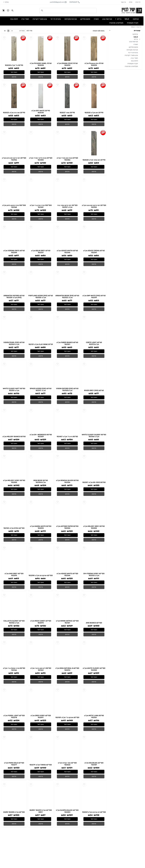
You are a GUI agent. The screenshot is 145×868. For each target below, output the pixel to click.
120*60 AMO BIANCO (94, 623)
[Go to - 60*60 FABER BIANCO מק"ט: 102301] (67, 328)
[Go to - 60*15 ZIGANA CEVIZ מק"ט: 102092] (67, 49)
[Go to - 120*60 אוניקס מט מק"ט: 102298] (41, 559)
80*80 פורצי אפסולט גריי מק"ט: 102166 (14, 669)
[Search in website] (13, 11)
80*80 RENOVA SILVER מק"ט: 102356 (67, 481)
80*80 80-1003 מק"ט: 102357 (94, 482)
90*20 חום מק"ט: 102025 (94, 113)
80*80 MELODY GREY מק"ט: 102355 (94, 527)
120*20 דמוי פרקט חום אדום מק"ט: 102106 (14, 159)
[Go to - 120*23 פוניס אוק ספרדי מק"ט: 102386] (67, 143)
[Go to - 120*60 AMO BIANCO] (94, 606)
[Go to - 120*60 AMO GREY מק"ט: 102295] (14, 559)
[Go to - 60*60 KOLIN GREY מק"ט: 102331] (41, 237)
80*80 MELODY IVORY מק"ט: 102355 (14, 481)
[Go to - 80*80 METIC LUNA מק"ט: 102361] (94, 701)
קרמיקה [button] (136, 19)
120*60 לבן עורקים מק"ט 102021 (94, 812)
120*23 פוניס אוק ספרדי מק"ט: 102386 (67, 159)
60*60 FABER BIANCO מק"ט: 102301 (67, 343)
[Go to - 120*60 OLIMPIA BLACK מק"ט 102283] (67, 795)
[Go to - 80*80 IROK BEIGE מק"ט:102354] (41, 466)
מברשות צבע (134, 42)
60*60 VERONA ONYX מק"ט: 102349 (14, 252)
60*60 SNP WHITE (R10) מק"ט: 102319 (94, 297)
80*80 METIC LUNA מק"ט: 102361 (94, 716)
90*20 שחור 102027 (67, 113)
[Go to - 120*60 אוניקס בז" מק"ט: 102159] (67, 701)
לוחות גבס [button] (14, 19)
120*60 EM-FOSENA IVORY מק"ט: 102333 (94, 575)
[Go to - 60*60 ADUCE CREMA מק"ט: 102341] (94, 237)
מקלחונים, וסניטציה (131, 66)
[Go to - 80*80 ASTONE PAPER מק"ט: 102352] (67, 512)
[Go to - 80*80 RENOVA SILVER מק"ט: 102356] (67, 466)
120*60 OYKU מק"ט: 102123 (14, 528)
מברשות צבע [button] (107, 19)
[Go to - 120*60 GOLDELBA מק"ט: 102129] (94, 748)
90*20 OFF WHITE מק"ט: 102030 (41, 112)
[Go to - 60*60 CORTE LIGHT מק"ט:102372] (94, 328)
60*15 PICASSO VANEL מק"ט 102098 (41, 64)
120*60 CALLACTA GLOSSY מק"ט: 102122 (14, 622)
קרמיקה (135, 34)
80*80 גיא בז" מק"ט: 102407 (67, 437)
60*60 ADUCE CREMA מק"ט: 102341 (94, 252)
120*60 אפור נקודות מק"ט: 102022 (67, 764)
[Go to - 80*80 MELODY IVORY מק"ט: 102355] (14, 466)
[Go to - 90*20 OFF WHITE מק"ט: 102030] (41, 96)
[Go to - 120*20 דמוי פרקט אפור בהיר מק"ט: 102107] (67, 191)
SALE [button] (127, 19)
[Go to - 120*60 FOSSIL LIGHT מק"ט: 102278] (14, 701)
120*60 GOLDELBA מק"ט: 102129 (94, 764)
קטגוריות (137, 31)
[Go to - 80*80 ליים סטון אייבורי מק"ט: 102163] (41, 653)
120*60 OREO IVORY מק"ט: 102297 (41, 716)
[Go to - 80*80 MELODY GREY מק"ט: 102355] (94, 512)
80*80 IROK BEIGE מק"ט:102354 (41, 481)
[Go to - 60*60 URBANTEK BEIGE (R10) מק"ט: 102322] (67, 282)
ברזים (136, 39)
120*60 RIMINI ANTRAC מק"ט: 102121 (67, 622)
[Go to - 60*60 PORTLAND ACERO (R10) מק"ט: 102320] (41, 282)
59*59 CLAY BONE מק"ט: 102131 (41, 344)
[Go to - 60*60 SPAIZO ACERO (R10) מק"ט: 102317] (41, 374)
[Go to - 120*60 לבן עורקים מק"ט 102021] (94, 795)
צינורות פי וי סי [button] (56, 19)
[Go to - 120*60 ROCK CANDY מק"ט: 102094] (41, 606)
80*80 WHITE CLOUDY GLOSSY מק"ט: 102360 (94, 436)
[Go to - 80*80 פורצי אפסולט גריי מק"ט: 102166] (14, 653)
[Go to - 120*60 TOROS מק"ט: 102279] (41, 748)
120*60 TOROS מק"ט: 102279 (41, 765)
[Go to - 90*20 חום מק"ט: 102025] (94, 96)
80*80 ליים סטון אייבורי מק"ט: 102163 (41, 669)
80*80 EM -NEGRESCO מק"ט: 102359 (41, 436)
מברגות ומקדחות (132, 50)
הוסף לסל (94, 72)
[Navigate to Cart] (4, 11)
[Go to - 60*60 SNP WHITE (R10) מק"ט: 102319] (94, 282)
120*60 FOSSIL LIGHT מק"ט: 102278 (14, 716)
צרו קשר (123, 2)
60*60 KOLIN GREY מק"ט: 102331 (41, 252)
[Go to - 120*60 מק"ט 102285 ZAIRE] (14, 795)
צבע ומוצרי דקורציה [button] (40, 19)
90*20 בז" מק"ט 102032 (14, 65)
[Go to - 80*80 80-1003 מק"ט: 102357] (94, 467)
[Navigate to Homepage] (132, 11)
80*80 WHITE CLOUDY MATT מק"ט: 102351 (14, 389)
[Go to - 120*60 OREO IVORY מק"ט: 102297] (41, 701)
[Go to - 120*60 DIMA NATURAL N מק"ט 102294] (67, 653)
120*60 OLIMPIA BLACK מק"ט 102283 (67, 811)
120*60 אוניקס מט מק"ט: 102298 (41, 575)
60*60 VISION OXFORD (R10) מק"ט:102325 (67, 389)
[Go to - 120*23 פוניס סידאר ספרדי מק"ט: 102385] (41, 143)
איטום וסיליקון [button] (85, 19)
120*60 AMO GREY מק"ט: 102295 (14, 575)
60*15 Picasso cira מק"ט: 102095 (94, 64)
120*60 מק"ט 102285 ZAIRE (14, 812)
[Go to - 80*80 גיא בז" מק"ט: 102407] (67, 421)
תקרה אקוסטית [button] (133, 23)
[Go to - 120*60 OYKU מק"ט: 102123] (14, 513)
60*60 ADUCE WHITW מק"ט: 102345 (67, 252)
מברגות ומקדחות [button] (71, 19)
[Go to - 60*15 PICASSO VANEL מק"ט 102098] (41, 49)
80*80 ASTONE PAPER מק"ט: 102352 (67, 527)
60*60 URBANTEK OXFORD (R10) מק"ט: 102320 (14, 297)
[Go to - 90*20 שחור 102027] (67, 96)
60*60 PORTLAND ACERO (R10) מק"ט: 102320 (41, 297)
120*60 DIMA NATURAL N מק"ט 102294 (67, 669)
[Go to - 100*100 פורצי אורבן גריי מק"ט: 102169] (41, 191)
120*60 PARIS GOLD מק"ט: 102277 (14, 764)
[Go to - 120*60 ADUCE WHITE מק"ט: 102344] (67, 559)
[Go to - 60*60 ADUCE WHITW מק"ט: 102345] (67, 237)
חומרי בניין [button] (25, 19)
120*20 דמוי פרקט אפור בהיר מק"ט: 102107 (67, 206)
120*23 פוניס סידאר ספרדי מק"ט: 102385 (41, 159)
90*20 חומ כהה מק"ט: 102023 (14, 113)
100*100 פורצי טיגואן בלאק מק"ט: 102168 (14, 206)
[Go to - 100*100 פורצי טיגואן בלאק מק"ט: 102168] (14, 191)
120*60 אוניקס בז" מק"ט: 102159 (67, 717)
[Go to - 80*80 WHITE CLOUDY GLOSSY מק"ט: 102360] (94, 420)
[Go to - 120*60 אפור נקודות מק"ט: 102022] (67, 748)
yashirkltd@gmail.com (58, 2)
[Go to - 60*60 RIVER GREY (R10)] (94, 375)
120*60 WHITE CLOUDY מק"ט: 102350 (94, 669)
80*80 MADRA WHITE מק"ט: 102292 (41, 527)
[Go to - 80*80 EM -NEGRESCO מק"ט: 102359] (41, 420)
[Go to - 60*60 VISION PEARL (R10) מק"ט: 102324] (14, 328)
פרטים (94, 77)
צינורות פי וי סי (133, 53)
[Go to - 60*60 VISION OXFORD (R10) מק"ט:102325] (67, 374)
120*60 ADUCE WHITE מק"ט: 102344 (67, 575)
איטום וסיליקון (133, 47)
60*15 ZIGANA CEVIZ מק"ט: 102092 (67, 64)
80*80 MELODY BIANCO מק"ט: (14, 437)
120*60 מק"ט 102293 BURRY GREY (41, 811)
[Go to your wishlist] (8, 11)
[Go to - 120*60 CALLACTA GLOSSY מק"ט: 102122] (14, 606)
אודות (131, 2)
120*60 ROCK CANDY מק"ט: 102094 (41, 622)
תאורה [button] (96, 19)
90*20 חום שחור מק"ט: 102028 (94, 160)
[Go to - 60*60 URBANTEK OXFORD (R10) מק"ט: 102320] (14, 282)
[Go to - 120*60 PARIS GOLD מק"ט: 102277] (14, 748)
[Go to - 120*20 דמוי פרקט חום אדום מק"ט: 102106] (14, 143)
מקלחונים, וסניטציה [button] (116, 23)
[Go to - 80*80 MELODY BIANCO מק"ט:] (14, 421)
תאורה (136, 44)
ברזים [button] (119, 19)
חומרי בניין (134, 58)
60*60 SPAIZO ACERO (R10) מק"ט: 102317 (41, 389)
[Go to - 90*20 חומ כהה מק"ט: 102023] (14, 96)
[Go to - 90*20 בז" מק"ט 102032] (14, 49)
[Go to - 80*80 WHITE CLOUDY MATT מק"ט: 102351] (14, 374)
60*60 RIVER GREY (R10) (94, 390)
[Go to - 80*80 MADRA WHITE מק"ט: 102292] (41, 512)
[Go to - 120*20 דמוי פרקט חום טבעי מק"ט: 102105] (94, 191)
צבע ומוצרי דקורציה (131, 55)
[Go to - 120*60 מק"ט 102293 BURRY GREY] (41, 795)
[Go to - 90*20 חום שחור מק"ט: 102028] (94, 143)
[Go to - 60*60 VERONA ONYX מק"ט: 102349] (14, 237)
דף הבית (138, 2)
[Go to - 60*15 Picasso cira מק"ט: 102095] (94, 49)
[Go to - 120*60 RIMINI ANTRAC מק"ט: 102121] (67, 606)
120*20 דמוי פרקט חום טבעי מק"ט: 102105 (94, 206)
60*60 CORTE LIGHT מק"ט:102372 (94, 343)
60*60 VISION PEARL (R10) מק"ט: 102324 (14, 343)
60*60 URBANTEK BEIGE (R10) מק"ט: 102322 (67, 297)
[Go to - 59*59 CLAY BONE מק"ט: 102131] (41, 328)
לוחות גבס (134, 61)
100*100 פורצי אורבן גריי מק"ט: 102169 (41, 206)
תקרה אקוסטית (133, 64)
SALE (133, 27)
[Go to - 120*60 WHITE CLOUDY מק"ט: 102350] (94, 653)
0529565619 (75, 2)
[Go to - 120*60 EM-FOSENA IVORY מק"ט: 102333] (94, 559)
